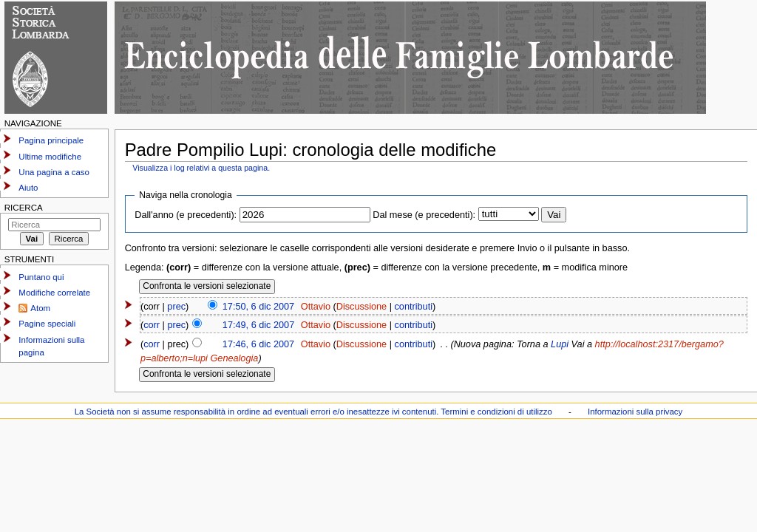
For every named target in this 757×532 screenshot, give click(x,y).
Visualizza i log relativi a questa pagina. (201, 168)
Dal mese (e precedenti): (424, 215)
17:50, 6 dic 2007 (258, 307)
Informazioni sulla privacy (635, 412)
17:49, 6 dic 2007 (258, 325)
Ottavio (316, 307)
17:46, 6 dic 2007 (258, 344)
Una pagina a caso (54, 172)
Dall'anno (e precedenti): (186, 215)
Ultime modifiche (50, 157)
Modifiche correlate (54, 293)
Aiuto (28, 188)
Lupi (560, 344)
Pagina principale (51, 140)
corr (152, 325)
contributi (414, 307)
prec (176, 307)
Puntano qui (41, 277)
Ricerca (24, 208)
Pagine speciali (47, 324)
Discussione (361, 307)
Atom (40, 308)
